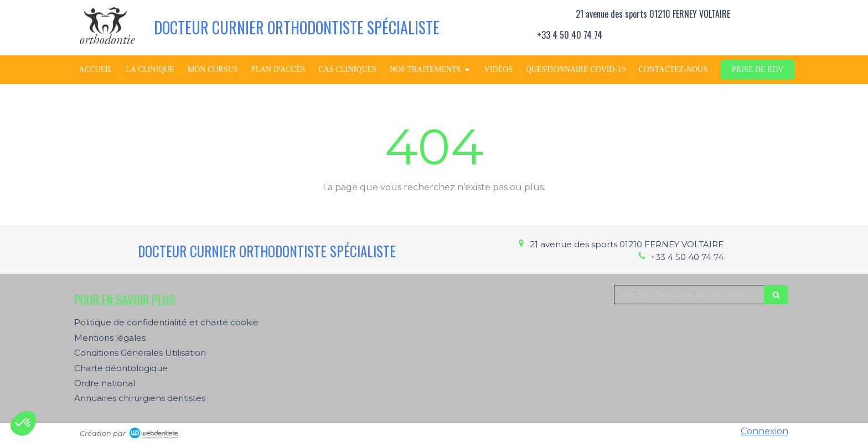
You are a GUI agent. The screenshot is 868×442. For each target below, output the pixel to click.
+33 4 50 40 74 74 (687, 257)
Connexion (764, 431)
